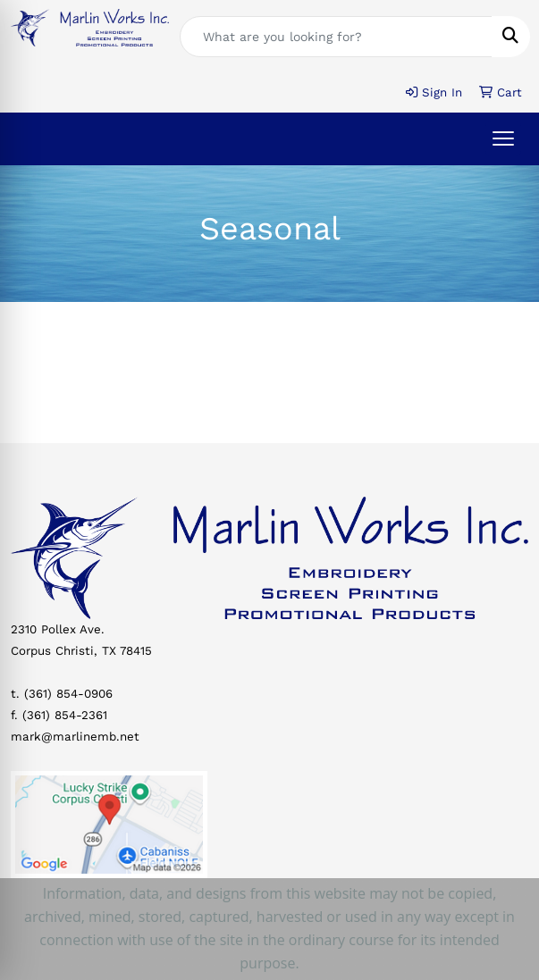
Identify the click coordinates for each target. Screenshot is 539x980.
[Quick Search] (336, 37)
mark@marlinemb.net (75, 737)
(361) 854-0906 (68, 694)
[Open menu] (503, 138)
